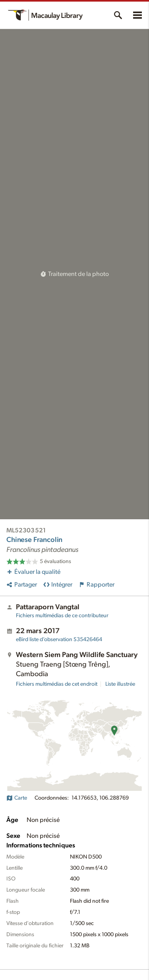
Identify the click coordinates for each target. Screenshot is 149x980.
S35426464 (59, 640)
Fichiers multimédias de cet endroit (57, 684)
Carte (17, 798)
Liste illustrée (120, 684)
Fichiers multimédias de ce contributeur (62, 616)
